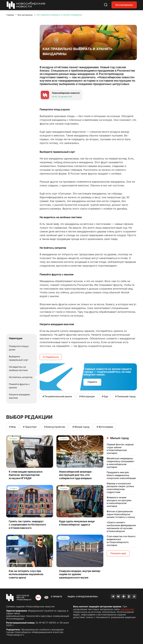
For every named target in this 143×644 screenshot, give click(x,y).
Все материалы (124, 5)
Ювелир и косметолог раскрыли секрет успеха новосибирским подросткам (120, 488)
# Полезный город (125, 396)
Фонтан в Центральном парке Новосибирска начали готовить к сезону (121, 514)
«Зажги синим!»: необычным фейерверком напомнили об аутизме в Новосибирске (121, 527)
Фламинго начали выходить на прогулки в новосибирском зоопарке (119, 502)
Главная (10, 15)
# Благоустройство (55, 427)
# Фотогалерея (105, 427)
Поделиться (51, 357)
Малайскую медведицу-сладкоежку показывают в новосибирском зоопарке (121, 463)
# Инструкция (87, 396)
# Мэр (12, 427)
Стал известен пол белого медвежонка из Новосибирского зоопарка (121, 541)
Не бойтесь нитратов (21, 377)
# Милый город (81, 427)
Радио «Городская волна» (83, 597)
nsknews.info (127, 609)
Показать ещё (118, 553)
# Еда (105, 396)
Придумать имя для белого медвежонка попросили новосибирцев (121, 475)
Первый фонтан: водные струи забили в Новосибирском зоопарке (120, 449)
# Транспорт (30, 427)
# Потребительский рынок (57, 396)
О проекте (56, 597)
